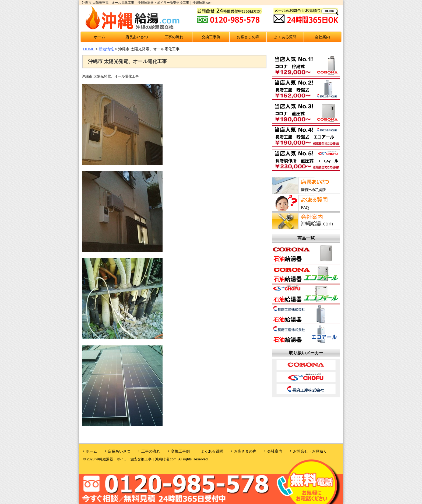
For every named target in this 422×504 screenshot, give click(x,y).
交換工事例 (211, 37)
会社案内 (322, 37)
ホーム (100, 37)
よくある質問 (285, 37)
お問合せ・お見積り (310, 451)
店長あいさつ (137, 37)
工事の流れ (174, 37)
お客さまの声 (248, 37)
